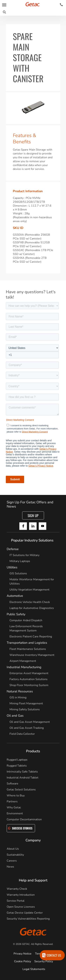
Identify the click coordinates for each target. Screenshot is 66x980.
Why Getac (14, 807)
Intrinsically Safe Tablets (22, 772)
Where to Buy (16, 796)
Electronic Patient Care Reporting (31, 637)
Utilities (12, 567)
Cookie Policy (23, 961)
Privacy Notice (23, 954)
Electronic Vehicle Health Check (30, 602)
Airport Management (23, 661)
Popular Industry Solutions (32, 540)
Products (33, 751)
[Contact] (61, 5)
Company (33, 840)
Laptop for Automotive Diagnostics (32, 608)
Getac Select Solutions (21, 790)
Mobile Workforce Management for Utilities (32, 582)
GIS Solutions (18, 573)
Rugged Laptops (17, 760)
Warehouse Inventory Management (32, 655)
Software (12, 784)
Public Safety (16, 614)
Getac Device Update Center (25, 913)
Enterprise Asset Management (29, 673)
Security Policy (44, 961)
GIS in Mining (18, 697)
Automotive (15, 596)
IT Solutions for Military (24, 555)
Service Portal (16, 901)
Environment (15, 813)
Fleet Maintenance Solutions (28, 649)
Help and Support (33, 880)
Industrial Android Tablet (23, 778)
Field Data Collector (22, 734)
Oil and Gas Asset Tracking (27, 728)
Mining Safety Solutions (25, 709)
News (10, 867)
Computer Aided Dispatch (26, 620)
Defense (13, 549)
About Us (13, 849)
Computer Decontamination (24, 819)
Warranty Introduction (21, 895)
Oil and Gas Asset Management (30, 722)
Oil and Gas (15, 716)
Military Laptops (20, 561)
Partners (12, 801)
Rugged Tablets (17, 766)
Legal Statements (34, 969)
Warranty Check (17, 889)
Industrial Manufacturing (24, 667)
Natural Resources (20, 691)
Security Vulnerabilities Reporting (28, 919)
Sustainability (15, 855)
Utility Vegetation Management (29, 590)
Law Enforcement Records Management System (26, 628)
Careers (12, 861)
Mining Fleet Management (26, 703)
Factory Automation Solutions (29, 679)
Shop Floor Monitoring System (29, 685)
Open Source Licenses (21, 907)
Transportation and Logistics (27, 643)
